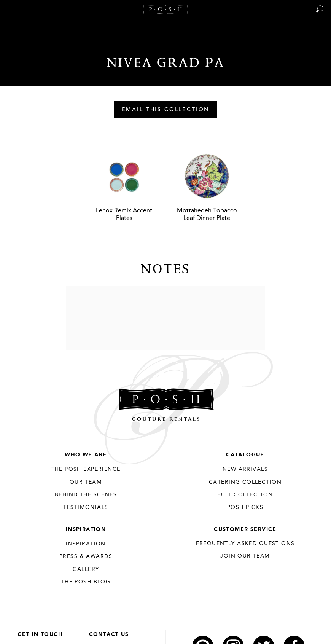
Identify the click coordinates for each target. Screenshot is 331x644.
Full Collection (245, 495)
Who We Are (86, 455)
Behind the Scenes (86, 495)
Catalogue (245, 455)
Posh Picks (245, 507)
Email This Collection (166, 110)
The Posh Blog (86, 582)
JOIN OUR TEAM (245, 556)
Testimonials (86, 507)
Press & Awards (86, 556)
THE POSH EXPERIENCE (86, 469)
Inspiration (86, 529)
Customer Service (245, 529)
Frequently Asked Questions (245, 544)
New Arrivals (245, 469)
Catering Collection (245, 482)
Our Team (86, 482)
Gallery (86, 569)
